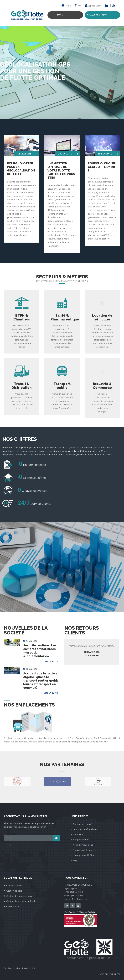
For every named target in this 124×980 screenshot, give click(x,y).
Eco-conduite (13, 906)
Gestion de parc (14, 891)
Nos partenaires (81, 840)
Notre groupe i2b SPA (83, 855)
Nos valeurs (79, 834)
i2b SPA (117, 974)
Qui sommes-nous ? (83, 824)
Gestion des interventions (19, 896)
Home (68, 6)
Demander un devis (97, 15)
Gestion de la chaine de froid (21, 901)
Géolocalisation (14, 886)
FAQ (79, 6)
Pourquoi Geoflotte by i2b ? (86, 829)
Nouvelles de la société (84, 850)
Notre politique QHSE (83, 845)
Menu (60, 15)
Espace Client (95, 6)
